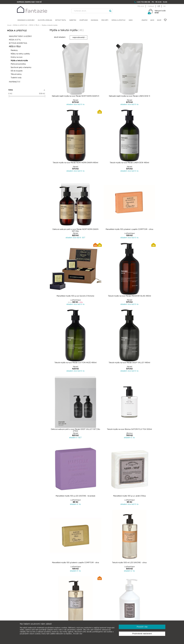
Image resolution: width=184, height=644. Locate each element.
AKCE (152, 20)
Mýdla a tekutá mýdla (29, 61)
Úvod (19, 25)
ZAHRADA (94, 20)
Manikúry (24, 51)
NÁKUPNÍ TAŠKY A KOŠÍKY (30, 37)
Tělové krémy (26, 75)
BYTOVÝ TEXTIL (61, 20)
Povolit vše (142, 627)
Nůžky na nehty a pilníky (30, 55)
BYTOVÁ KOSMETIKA (28, 44)
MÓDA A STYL (25, 41)
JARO (131, 20)
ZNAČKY (145, 20)
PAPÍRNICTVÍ (24, 83)
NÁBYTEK (73, 20)
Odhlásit (151, 6)
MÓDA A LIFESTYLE (119, 20)
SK (165, 6)
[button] (34, 92)
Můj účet (141, 6)
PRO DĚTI (105, 20)
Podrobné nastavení (142, 634)
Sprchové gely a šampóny (31, 68)
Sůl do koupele (26, 72)
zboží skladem (61, 38)
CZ (159, 6)
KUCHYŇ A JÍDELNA (45, 20)
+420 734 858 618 (143, 2)
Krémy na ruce (26, 58)
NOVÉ (159, 20)
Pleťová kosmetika (28, 65)
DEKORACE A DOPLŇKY (26, 20)
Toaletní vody (26, 79)
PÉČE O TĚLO (45, 25)
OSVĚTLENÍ (83, 20)
